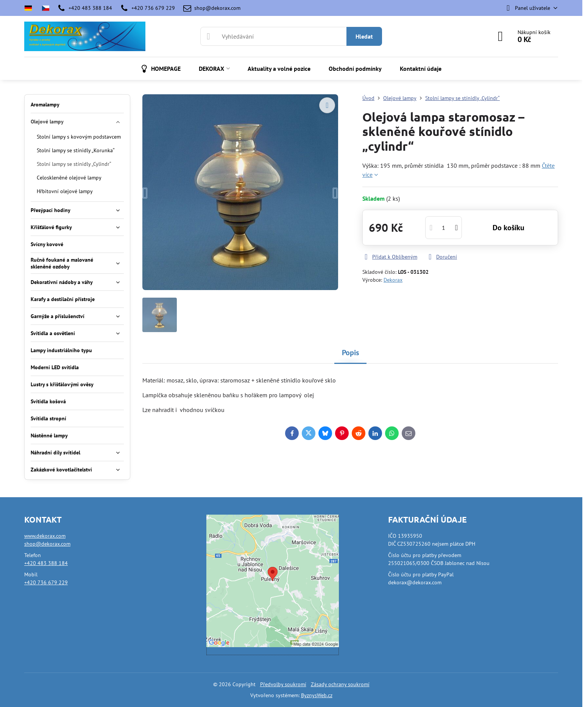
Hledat (364, 36)
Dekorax (393, 280)
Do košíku (508, 228)
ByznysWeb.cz (317, 695)
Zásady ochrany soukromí (340, 684)
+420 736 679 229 (46, 582)
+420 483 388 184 (46, 563)
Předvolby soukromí (283, 684)
